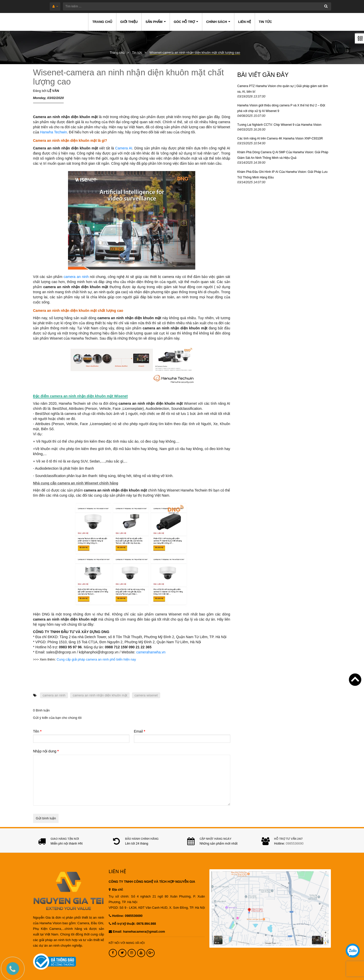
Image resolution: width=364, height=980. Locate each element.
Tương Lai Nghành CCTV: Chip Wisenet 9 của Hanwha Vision (279, 125)
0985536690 (295, 844)
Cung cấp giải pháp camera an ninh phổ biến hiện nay (96, 659)
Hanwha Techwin (53, 132)
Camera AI (124, 148)
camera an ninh (76, 277)
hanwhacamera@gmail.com (144, 932)
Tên (37, 731)
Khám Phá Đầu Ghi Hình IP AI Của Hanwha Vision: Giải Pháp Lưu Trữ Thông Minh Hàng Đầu (282, 175)
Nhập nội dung (46, 751)
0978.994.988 (146, 924)
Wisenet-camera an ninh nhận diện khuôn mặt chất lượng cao (129, 77)
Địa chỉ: (116, 890)
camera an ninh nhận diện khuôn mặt (100, 695)
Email (140, 731)
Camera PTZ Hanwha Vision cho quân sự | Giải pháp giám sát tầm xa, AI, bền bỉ (283, 89)
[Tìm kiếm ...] (197, 6)
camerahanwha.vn (151, 652)
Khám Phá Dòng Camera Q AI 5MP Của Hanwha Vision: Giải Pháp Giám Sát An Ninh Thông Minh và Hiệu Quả (283, 155)
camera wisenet (146, 695)
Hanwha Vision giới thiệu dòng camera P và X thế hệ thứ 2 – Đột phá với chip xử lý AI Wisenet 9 (281, 108)
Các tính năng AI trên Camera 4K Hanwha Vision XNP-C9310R (280, 138)
